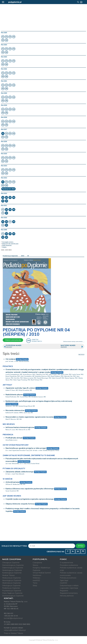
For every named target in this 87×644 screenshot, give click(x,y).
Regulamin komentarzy (69, 593)
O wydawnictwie (66, 563)
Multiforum (37, 575)
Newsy (35, 565)
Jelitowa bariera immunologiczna (20, 427)
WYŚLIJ (80, 546)
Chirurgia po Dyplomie (11, 563)
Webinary (36, 578)
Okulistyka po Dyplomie (11, 583)
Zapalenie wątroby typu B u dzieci (20, 388)
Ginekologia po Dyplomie (12, 570)
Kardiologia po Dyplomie (12, 573)
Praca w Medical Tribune (13, 633)
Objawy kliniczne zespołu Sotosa (20, 504)
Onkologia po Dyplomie (11, 586)
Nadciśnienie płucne (14, 395)
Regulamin (64, 591)
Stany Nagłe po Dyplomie (12, 593)
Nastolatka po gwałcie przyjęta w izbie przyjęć (26, 448)
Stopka (4, 247)
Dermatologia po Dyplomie (13, 565)
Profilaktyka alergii (14, 438)
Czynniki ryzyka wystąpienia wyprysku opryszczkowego (30, 499)
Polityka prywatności (68, 578)
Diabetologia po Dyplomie (13, 568)
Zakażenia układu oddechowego (20, 472)
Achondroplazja (12, 482)
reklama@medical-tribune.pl (15, 630)
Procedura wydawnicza (69, 565)
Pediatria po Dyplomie (10, 256)
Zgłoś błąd (64, 580)
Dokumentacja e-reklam (69, 586)
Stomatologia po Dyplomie (13, 596)
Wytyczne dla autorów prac (10, 244)
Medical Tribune (8, 575)
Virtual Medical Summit (42, 573)
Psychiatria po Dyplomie (12, 591)
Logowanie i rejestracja (69, 588)
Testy (35, 583)
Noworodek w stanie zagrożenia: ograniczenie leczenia (29, 417)
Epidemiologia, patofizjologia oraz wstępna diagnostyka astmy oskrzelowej (39, 401)
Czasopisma (37, 563)
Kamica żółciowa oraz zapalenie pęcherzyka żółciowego (30, 489)
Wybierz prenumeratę (13, 340)
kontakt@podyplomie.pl (13, 618)
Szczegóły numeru (8, 242)
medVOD (36, 580)
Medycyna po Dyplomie (11, 578)
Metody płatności (67, 596)
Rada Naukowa (7, 245)
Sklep (35, 586)
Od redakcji (10, 359)
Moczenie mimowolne (15, 410)
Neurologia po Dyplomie (12, 580)
